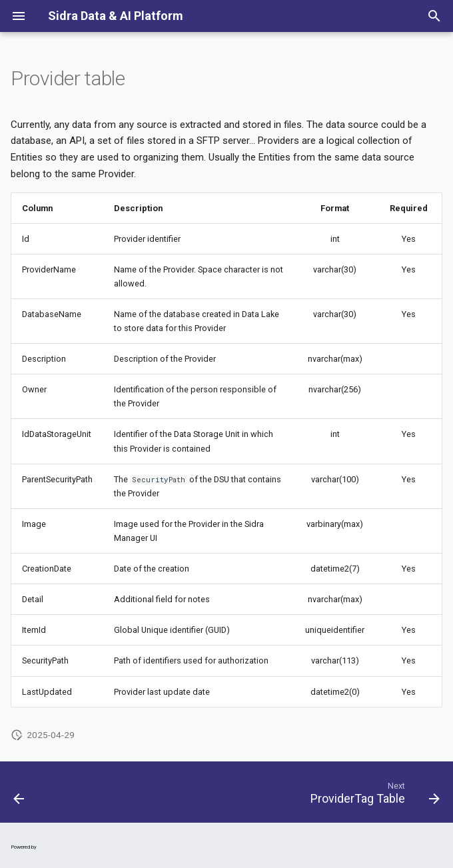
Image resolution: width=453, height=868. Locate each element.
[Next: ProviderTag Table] (372, 796)
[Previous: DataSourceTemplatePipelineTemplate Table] (20, 796)
